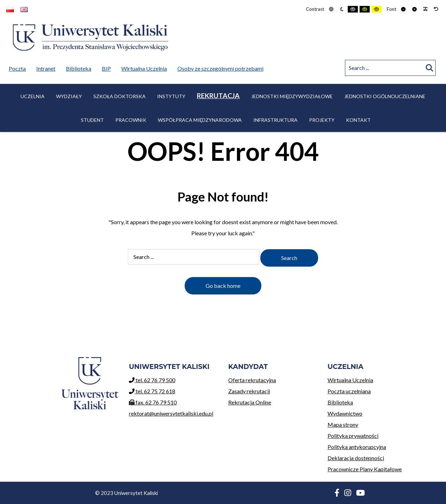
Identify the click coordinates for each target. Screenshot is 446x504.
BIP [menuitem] (108, 67)
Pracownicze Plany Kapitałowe (365, 469)
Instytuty (171, 96)
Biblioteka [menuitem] (80, 67)
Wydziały (69, 96)
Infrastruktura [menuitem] (275, 120)
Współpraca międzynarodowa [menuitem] (200, 120)
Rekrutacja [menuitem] (218, 96)
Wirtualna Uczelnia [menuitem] (146, 67)
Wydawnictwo (372, 412)
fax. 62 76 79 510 (153, 402)
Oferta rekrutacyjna (273, 379)
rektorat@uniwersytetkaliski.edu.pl (171, 413)
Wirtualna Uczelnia (372, 379)
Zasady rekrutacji (273, 390)
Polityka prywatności (353, 436)
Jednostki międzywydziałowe (292, 96)
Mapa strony (343, 424)
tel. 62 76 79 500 (152, 380)
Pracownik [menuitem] (131, 120)
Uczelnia (33, 96)
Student (92, 120)
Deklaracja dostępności (356, 458)
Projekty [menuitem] (322, 120)
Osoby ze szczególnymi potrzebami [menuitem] (220, 68)
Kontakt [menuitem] (358, 120)
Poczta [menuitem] (19, 67)
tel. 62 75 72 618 (152, 391)
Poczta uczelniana (372, 390)
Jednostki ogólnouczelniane (385, 96)
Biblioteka (372, 401)
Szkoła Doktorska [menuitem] (120, 96)
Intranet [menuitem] (46, 68)
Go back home (223, 286)
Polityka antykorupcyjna (357, 447)
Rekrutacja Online (273, 401)
